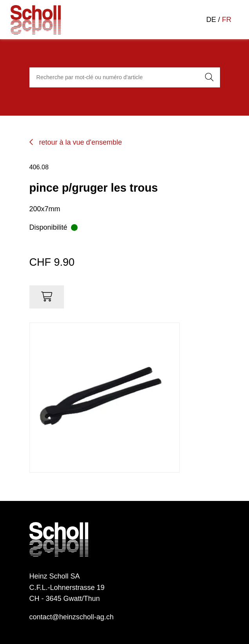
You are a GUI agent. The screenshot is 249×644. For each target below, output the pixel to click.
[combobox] (113, 78)
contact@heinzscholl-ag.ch (72, 617)
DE (211, 20)
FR (227, 20)
